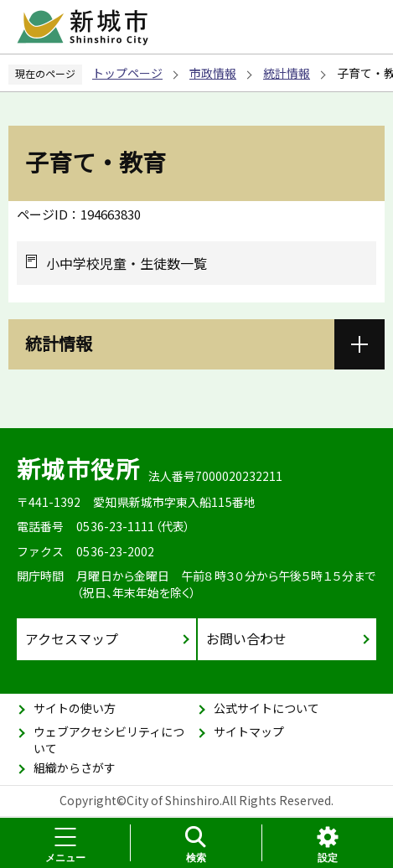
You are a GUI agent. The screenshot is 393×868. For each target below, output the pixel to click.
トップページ (127, 73)
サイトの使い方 (75, 708)
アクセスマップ (72, 638)
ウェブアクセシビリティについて (109, 740)
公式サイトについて (266, 708)
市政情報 (213, 73)
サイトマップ (249, 731)
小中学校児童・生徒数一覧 (127, 263)
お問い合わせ (246, 638)
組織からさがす (75, 767)
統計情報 (287, 73)
